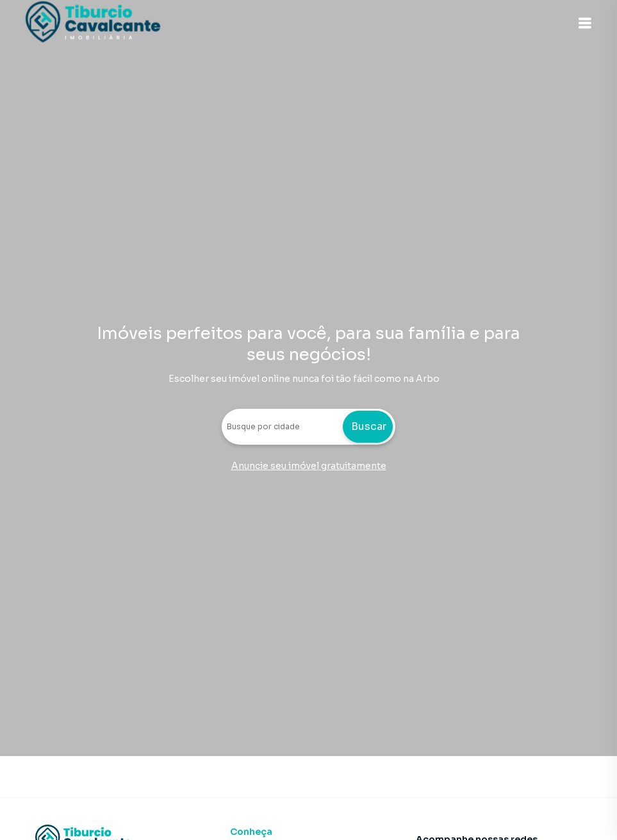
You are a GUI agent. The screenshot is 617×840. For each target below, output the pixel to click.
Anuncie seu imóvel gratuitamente (309, 466)
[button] (585, 23)
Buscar (369, 426)
